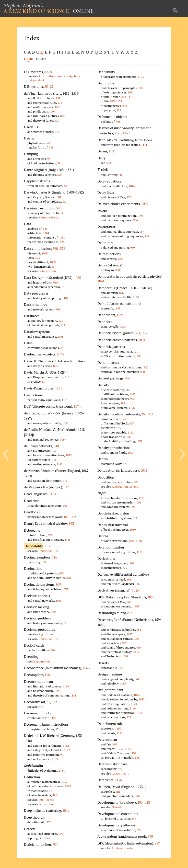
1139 (126, 133)
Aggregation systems (125, 486)
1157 (64, 782)
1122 (53, 718)
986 (127, 378)
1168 (68, 540)
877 (129, 197)
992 (124, 643)
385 (51, 147)
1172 (67, 750)
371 (138, 333)
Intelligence (46, 800)
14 (62, 213)
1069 (45, 253)
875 (62, 116)
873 (57, 120)
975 (64, 287)
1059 (145, 204)
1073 (137, 695)
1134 (62, 771)
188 (139, 356)
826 (62, 242)
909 (58, 584)
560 (55, 248)
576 (63, 248)
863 (130, 92)
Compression (47, 271)
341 (129, 437)
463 (131, 423)
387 (134, 818)
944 (147, 236)
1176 (48, 822)
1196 (66, 686)
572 (37, 258)
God (108, 163)
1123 (141, 498)
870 (69, 578)
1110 (66, 623)
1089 (63, 440)
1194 (63, 325)
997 (58, 98)
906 (135, 220)
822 (124, 97)
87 (52, 86)
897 (133, 507)
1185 (123, 683)
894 (123, 403)
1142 (59, 464)
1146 (133, 708)
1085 (77, 278)
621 (61, 321)
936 (58, 309)
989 (132, 247)
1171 (59, 388)
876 (121, 293)
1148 (139, 541)
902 (138, 584)
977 (65, 481)
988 (118, 121)
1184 (46, 233)
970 (150, 836)
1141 (144, 145)
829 (119, 110)
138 (44, 562)
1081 (120, 259)
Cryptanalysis (41, 661)
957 (49, 159)
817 (66, 487)
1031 (139, 713)
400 (140, 802)
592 (55, 795)
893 (55, 366)
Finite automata (122, 848)
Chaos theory (121, 773)
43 (48, 702)
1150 (118, 728)
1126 (141, 88)
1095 (140, 216)
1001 (58, 197)
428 (66, 186)
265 (144, 414)
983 (132, 399)
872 (50, 535)
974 (53, 650)
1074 (60, 354)
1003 (136, 652)
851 (63, 348)
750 (121, 749)
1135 (128, 749)
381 (59, 163)
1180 (136, 297)
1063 (86, 668)
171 (136, 351)
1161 (68, 377)
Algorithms (46, 634)
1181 (62, 237)
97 (57, 729)
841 (66, 517)
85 (52, 72)
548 (45, 229)
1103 (131, 563)
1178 (130, 97)
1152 (66, 746)
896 (129, 579)
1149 (134, 704)
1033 (59, 600)
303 (65, 506)
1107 (65, 298)
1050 (141, 699)
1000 (130, 452)
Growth (117, 807)
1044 (66, 810)
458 (125, 419)
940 (56, 446)
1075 (123, 326)
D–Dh (29, 59)
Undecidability (48, 551)
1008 (136, 639)
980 (121, 175)
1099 (125, 656)
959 (129, 717)
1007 (52, 111)
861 (65, 201)
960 (55, 282)
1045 (47, 838)
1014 (132, 186)
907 (62, 755)
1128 (131, 432)
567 (54, 267)
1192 (73, 517)
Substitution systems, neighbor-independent (54, 78)
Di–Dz (41, 59)
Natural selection (50, 217)
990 (61, 834)
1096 (131, 541)
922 (146, 367)
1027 (129, 634)
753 (47, 546)
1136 (118, 780)
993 (144, 333)
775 (51, 791)
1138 (139, 441)
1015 (135, 590)
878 (60, 103)
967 (115, 744)
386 (59, 208)
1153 (55, 759)
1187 (65, 400)
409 (49, 143)
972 (120, 769)
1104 (53, 612)
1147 (132, 394)
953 (150, 414)
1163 (141, 77)
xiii (44, 382)
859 (57, 107)
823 (112, 101)
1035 (60, 337)
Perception (46, 804)
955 (61, 573)
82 (46, 72)
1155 (117, 308)
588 (137, 758)
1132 (133, 753)
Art (41, 707)
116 (54, 557)
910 (56, 844)
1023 (69, 455)
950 (142, 372)
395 (139, 830)
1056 (65, 423)
